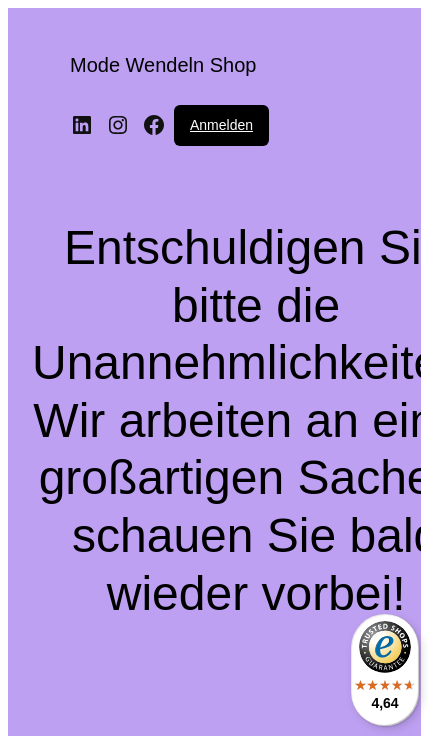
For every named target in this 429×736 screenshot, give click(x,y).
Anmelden (221, 125)
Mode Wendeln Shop (163, 65)
